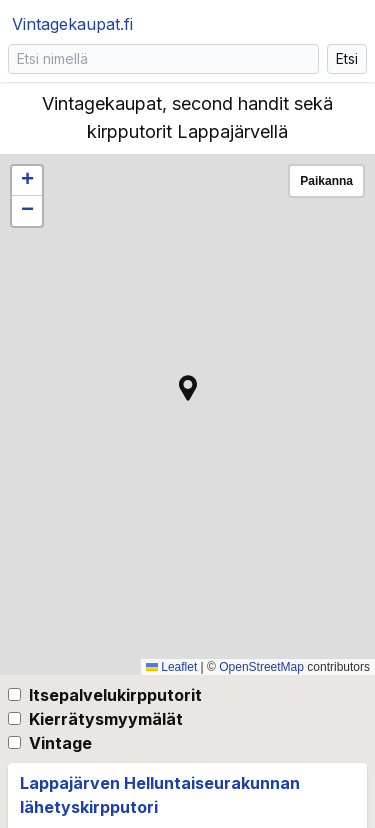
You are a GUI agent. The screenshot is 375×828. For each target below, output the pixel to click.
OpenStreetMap (261, 667)
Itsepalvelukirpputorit (115, 695)
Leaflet (171, 667)
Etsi (347, 58)
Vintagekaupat (72, 24)
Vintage (60, 743)
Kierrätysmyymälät (106, 719)
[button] (188, 388)
